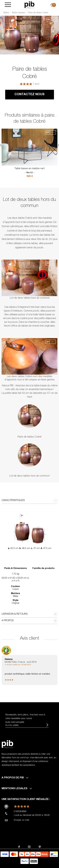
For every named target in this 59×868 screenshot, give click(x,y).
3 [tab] (34, 50)
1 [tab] (25, 50)
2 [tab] (30, 50)
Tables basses (18, 13)
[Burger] (8, 5)
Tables (6, 13)
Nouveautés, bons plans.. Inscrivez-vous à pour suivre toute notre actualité (25, 719)
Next (57, 36)
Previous (2, 36)
